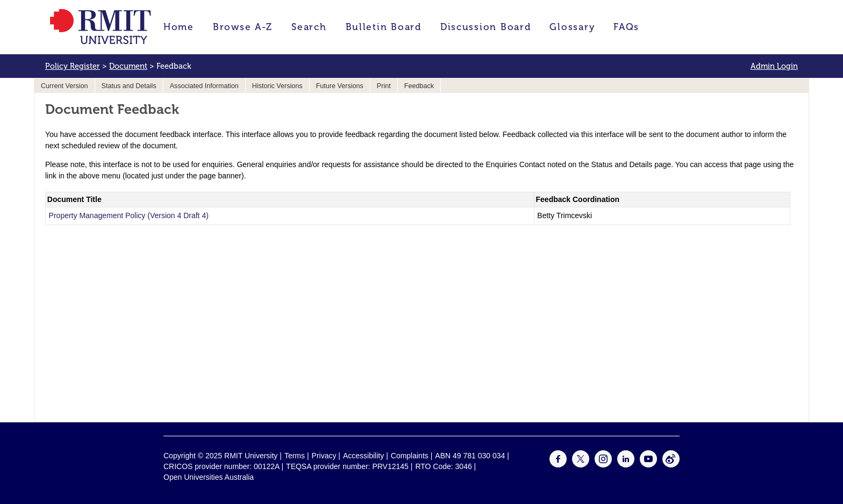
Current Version (65, 86)
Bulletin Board (384, 27)
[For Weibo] (671, 465)
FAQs (626, 27)
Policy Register (73, 66)
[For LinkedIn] (626, 465)
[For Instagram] (603, 465)
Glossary (572, 27)
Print (384, 86)
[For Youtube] (648, 465)
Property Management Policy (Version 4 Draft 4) (129, 215)
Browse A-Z (243, 27)
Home (179, 27)
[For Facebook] (558, 465)
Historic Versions (277, 86)
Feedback (419, 86)
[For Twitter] (581, 465)
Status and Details (129, 86)
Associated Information (204, 86)
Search (309, 27)
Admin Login (774, 66)
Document (128, 66)
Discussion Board (486, 27)
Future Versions (340, 86)
